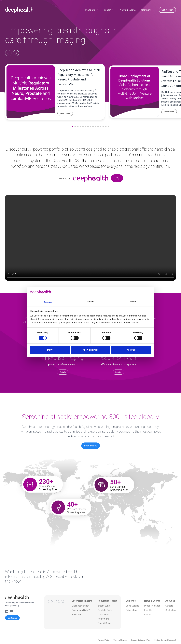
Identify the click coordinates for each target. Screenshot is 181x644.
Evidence (131, 601)
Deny (50, 350)
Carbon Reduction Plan (141, 640)
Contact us (12, 618)
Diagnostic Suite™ (81, 606)
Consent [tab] (48, 302)
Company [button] (148, 10)
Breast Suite (104, 606)
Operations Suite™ (81, 610)
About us (170, 601)
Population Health (107, 601)
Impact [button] (109, 10)
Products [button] (92, 10)
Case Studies (132, 606)
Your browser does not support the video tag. (90, 238)
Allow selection (91, 350)
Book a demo (91, 446)
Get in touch (167, 10)
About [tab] (133, 302)
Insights (148, 610)
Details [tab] (90, 302)
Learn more (65, 113)
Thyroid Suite (104, 623)
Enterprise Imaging (82, 601)
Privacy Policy (104, 640)
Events (148, 615)
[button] (8, 53)
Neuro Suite (103, 619)
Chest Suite (103, 615)
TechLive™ (77, 615)
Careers (169, 606)
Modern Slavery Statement (165, 640)
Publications (132, 610)
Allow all (131, 350)
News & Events (128, 10)
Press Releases (152, 606)
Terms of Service (120, 640)
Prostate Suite (105, 610)
